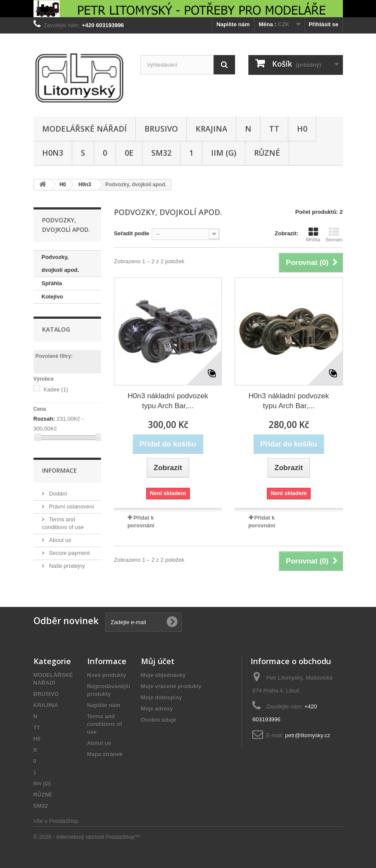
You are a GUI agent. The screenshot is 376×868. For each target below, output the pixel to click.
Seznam (334, 234)
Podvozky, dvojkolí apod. (60, 263)
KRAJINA (211, 129)
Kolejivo (53, 297)
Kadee (56, 389)
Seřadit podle (131, 233)
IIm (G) (224, 153)
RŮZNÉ (267, 153)
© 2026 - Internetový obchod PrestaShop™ (87, 837)
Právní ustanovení (71, 506)
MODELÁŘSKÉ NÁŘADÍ (84, 129)
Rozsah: (44, 419)
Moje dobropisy (162, 697)
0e (129, 153)
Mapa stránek (105, 754)
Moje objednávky (164, 675)
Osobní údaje (159, 720)
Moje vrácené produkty (171, 686)
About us (60, 540)
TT (274, 129)
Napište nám (233, 24)
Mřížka (313, 234)
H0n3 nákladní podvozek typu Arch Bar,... (168, 401)
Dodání (58, 494)
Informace (60, 470)
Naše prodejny (66, 566)
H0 (302, 129)
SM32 (161, 153)
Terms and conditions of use (105, 724)
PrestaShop (64, 821)
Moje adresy (157, 709)
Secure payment (69, 553)
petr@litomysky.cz (308, 735)
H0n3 (53, 153)
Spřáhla (52, 283)
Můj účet (158, 661)
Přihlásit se (323, 24)
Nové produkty (107, 675)
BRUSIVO (161, 129)
